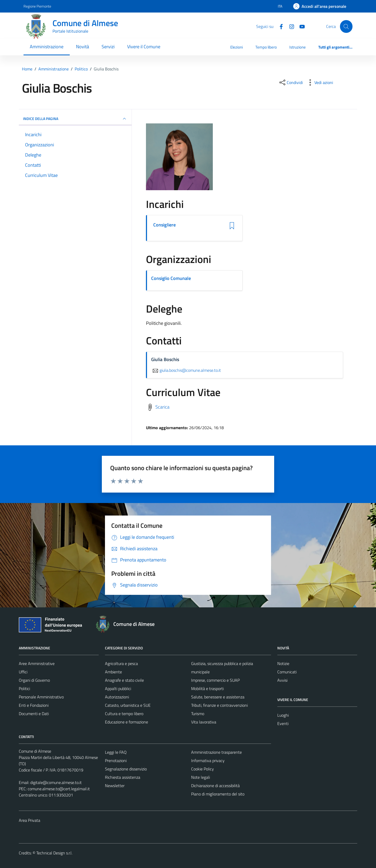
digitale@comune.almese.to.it (56, 782)
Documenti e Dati (34, 714)
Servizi (108, 47)
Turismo (198, 714)
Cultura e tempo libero (124, 714)
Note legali (201, 777)
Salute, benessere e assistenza (218, 697)
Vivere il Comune (144, 47)
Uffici (23, 672)
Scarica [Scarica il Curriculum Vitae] (162, 407)
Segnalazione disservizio (126, 769)
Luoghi (283, 715)
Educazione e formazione (127, 722)
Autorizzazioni (117, 697)
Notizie (283, 663)
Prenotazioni (116, 761)
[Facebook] (279, 26)
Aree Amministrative (37, 663)
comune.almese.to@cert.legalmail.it (59, 789)
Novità (83, 47)
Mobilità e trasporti (207, 689)
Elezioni (237, 47)
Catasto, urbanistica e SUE (128, 705)
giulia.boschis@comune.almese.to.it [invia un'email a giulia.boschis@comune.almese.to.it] (186, 370)
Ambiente (113, 672)
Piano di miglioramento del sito (218, 794)
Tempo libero (266, 47)
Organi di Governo (34, 680)
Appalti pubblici (118, 689)
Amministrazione (47, 47)
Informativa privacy (208, 761)
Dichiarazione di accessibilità (215, 786)
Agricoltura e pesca (121, 663)
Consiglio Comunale (171, 278)
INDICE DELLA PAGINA (75, 119)
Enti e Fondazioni (34, 705)
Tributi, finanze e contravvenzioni (219, 705)
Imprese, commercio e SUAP (215, 680)
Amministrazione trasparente (216, 752)
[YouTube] (300, 26)
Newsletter (115, 786)
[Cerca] (346, 26)
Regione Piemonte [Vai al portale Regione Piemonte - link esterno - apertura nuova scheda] (37, 6)
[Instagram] (290, 26)
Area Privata (30, 820)
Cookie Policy (202, 769)
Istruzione (298, 47)
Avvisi (282, 680)
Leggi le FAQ (116, 752)
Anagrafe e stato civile (124, 680)
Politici (24, 689)
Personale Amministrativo (41, 697)
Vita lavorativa (204, 722)
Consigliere (164, 225)
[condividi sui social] (291, 82)
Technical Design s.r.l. (54, 853)
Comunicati (287, 672)
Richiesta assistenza (123, 777)
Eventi (283, 723)
